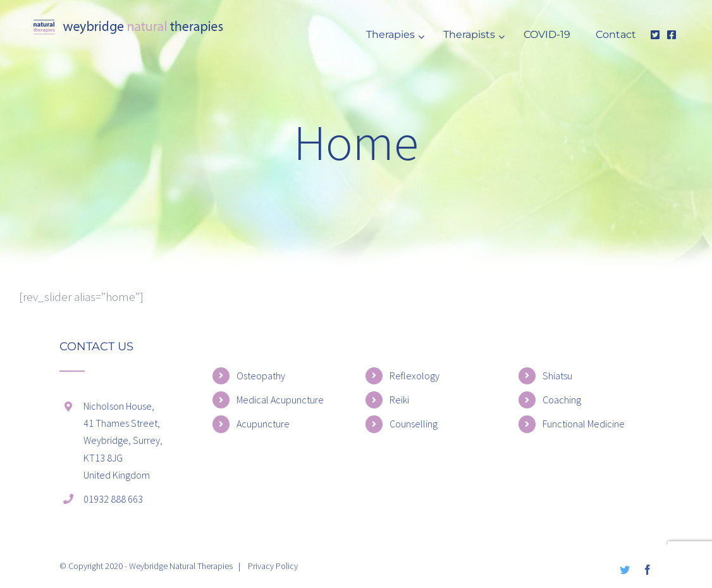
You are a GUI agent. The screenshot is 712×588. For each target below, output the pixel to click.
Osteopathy (261, 376)
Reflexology (414, 376)
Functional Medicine (584, 424)
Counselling (414, 424)
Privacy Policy (273, 566)
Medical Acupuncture (280, 400)
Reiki (399, 400)
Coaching (562, 400)
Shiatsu (557, 376)
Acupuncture (263, 424)
